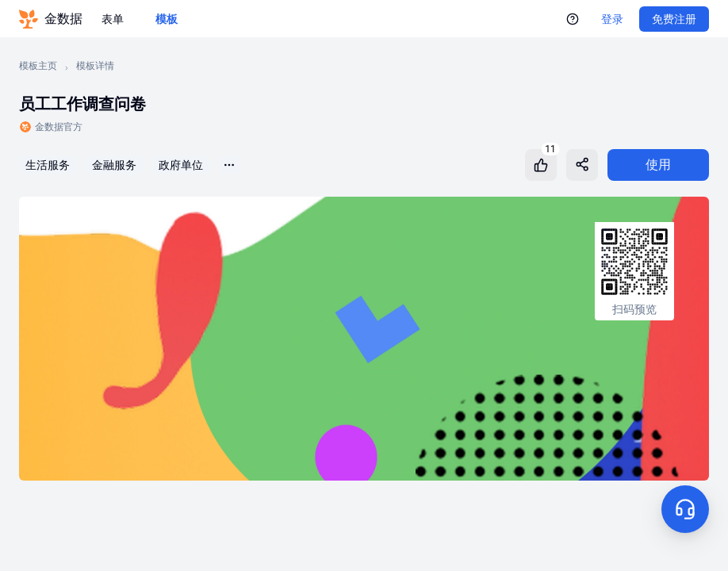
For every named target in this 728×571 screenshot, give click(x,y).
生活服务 (48, 165)
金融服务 (114, 165)
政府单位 (181, 165)
